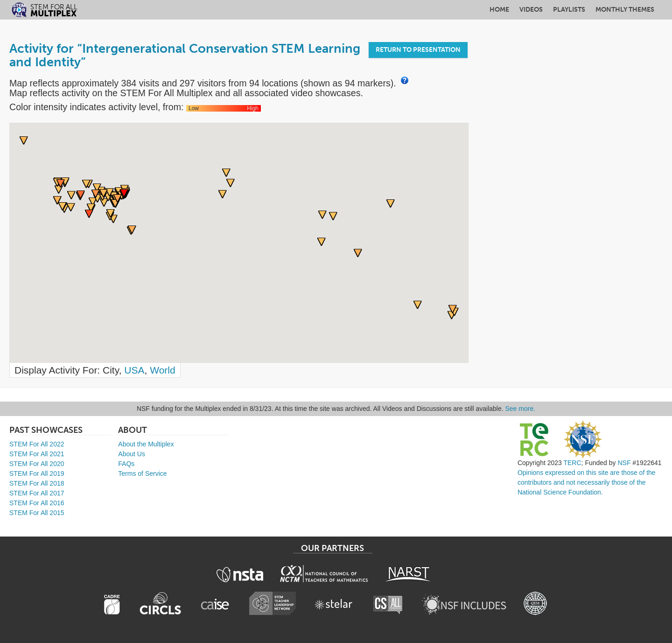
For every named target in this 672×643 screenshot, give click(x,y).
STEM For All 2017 (37, 493)
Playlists (569, 10)
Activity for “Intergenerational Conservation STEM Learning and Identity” (185, 55)
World (162, 370)
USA (134, 370)
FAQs (126, 464)
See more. (521, 409)
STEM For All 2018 (37, 483)
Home (499, 10)
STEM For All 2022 (37, 444)
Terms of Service (142, 473)
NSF (624, 463)
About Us (132, 454)
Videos (531, 10)
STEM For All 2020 (37, 464)
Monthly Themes (625, 10)
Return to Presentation (418, 50)
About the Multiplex (146, 444)
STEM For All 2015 (37, 513)
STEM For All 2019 (37, 473)
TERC (572, 463)
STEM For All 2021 (37, 454)
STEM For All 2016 (37, 503)
